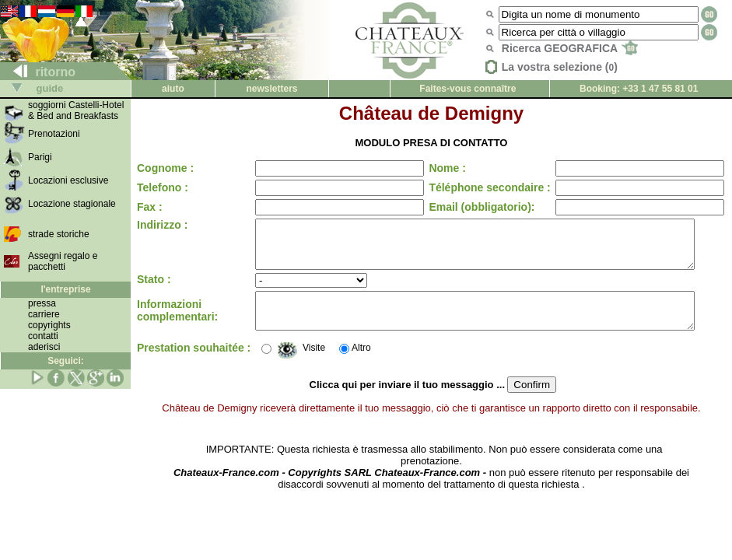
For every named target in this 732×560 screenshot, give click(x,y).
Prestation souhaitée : (166, 364)
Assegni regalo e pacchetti (63, 261)
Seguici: (66, 361)
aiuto (173, 89)
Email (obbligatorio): (468, 207)
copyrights (49, 325)
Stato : (154, 289)
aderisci (44, 347)
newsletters (271, 89)
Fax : (150, 207)
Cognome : (165, 168)
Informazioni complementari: (177, 324)
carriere (44, 314)
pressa (42, 303)
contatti (43, 336)
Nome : (434, 168)
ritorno (38, 72)
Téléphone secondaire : (476, 187)
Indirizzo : (162, 225)
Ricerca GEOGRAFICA (570, 48)
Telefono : (163, 187)
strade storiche (59, 234)
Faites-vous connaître (468, 89)
